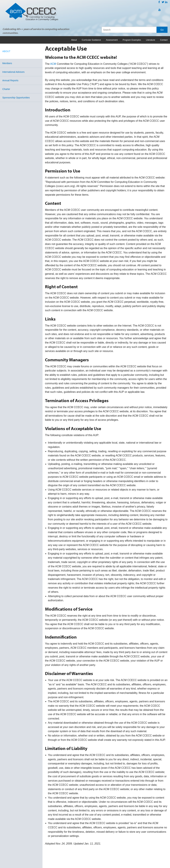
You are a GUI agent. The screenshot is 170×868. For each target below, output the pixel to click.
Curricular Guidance (91, 40)
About (74, 40)
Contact (164, 40)
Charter (6, 89)
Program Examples (132, 40)
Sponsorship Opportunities (16, 98)
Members (7, 63)
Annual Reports (10, 80)
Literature (150, 40)
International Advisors (13, 72)
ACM (53, 64)
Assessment (112, 40)
